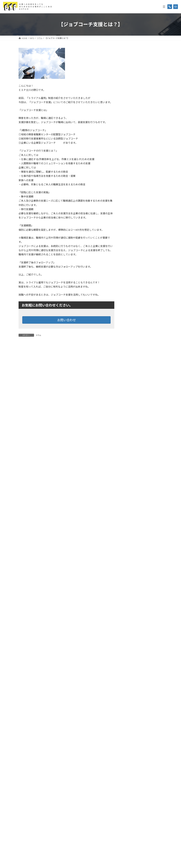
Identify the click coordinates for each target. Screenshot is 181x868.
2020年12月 (130, 644)
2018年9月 (130, 782)
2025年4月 (130, 449)
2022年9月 (130, 625)
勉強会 (128, 338)
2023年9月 (130, 562)
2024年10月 (130, 486)
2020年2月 (130, 675)
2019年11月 (130, 694)
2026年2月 (130, 386)
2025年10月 (130, 411)
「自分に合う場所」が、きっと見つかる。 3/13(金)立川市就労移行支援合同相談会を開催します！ (151, 208)
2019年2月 (130, 750)
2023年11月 (130, 549)
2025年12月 (130, 398)
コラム (38, 335)
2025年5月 (130, 442)
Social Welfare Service (77, 862)
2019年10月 (130, 700)
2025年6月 (130, 436)
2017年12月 (130, 807)
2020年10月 (130, 656)
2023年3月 (130, 587)
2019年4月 (130, 738)
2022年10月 (130, 618)
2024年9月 (130, 493)
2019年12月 (130, 688)
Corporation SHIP (99, 862)
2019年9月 (130, 706)
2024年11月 (130, 480)
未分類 (128, 344)
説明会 (128, 357)
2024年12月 (130, 474)
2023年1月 (130, 600)
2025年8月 (130, 423)
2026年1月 (130, 392)
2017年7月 (130, 832)
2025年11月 (130, 405)
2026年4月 (130, 373)
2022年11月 (130, 612)
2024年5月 (130, 518)
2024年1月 (130, 537)
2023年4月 (130, 581)
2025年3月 (130, 455)
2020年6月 (130, 662)
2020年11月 (130, 650)
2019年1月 (130, 757)
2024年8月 (130, 499)
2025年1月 (130, 467)
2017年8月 (130, 826)
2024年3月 (130, 530)
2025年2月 (130, 461)
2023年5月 (130, 574)
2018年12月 (130, 763)
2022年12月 (130, 606)
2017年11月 (130, 813)
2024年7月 (130, 505)
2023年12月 (130, 543)
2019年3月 (130, 744)
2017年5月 (130, 845)
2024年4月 (130, 524)
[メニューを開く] (164, 7)
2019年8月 (130, 713)
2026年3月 (130, 379)
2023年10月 (130, 556)
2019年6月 (130, 725)
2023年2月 (130, 593)
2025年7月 (130, 430)
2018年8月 (130, 788)
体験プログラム (132, 331)
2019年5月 (130, 731)
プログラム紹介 (132, 325)
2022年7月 (130, 637)
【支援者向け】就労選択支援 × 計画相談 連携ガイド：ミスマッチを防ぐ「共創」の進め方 (150, 65)
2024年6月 (130, 512)
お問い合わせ (67, 320)
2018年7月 (130, 794)
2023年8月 (130, 568)
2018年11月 (130, 769)
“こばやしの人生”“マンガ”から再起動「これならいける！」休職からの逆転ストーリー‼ (150, 89)
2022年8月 (130, 631)
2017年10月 (130, 820)
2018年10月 (130, 776)
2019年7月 (130, 719)
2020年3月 (130, 669)
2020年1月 (130, 681)
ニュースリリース (133, 319)
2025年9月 (130, 417)
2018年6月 (130, 801)
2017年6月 (130, 838)
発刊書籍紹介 (131, 350)
